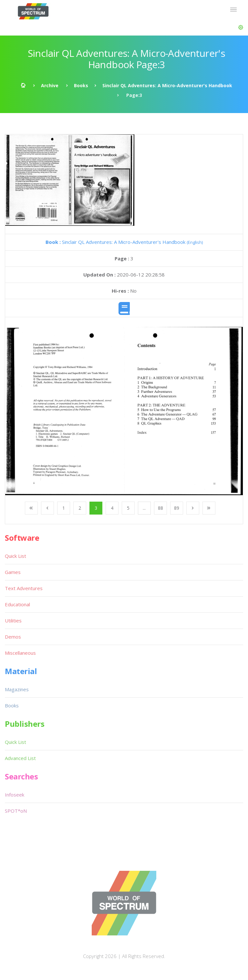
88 (160, 508)
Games (13, 572)
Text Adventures (24, 588)
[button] (241, 27)
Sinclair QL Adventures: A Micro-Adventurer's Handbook (167, 85)
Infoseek (15, 795)
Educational (17, 604)
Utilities (13, 620)
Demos (13, 637)
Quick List (15, 556)
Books (81, 85)
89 (177, 508)
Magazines (17, 689)
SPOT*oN (16, 811)
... (144, 508)
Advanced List (20, 758)
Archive (50, 85)
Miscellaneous (20, 653)
